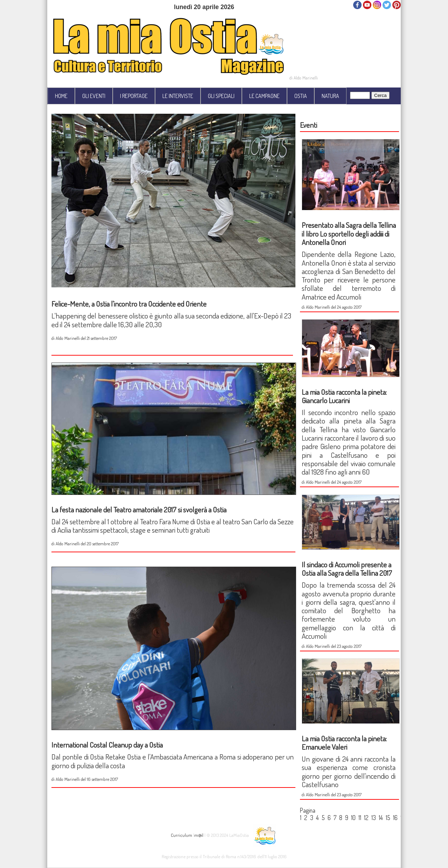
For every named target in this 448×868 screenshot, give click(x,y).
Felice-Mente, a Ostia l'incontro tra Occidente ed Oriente (129, 304)
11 (360, 818)
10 (353, 818)
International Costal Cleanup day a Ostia (107, 745)
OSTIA (301, 96)
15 (388, 818)
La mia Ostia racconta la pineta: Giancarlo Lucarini (344, 396)
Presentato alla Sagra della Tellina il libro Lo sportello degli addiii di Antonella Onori (349, 233)
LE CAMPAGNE (264, 96)
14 (381, 818)
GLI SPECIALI (221, 96)
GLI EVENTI (94, 96)
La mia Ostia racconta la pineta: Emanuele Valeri (344, 743)
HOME (61, 96)
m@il (199, 835)
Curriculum (181, 835)
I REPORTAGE (134, 96)
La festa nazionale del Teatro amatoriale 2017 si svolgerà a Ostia (139, 509)
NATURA (330, 96)
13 (374, 818)
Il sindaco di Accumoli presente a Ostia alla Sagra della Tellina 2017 (347, 569)
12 (366, 818)
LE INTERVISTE (178, 96)
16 (395, 818)
